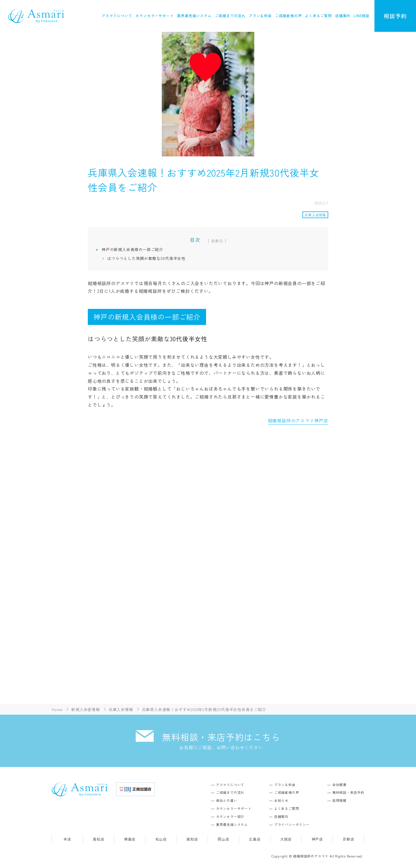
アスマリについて (117, 16)
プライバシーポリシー (292, 824)
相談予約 (395, 16)
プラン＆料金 (260, 16)
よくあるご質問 (318, 16)
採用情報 (339, 800)
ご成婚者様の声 (288, 16)
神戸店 (317, 839)
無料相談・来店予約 (348, 792)
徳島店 (130, 839)
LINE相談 (362, 16)
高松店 (98, 839)
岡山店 (223, 839)
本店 (67, 839)
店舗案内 (343, 16)
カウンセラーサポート (155, 16)
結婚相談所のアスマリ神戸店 (298, 420)
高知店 (192, 839)
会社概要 (339, 785)
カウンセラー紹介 (230, 816)
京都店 (348, 839)
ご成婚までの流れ (230, 16)
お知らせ (281, 800)
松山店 (161, 839)
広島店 (255, 839)
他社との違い (227, 800)
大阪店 (286, 839)
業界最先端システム (194, 16)
